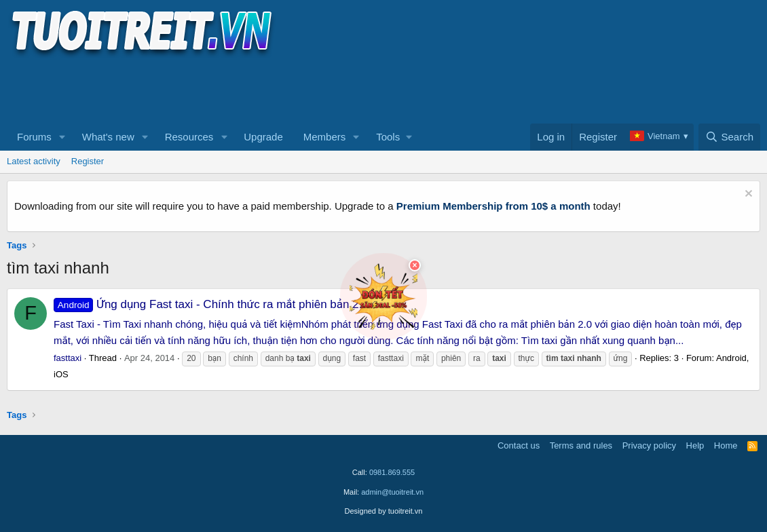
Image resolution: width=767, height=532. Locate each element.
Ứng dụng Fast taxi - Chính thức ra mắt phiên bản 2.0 (211, 304)
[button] (62, 137)
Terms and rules (581, 445)
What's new (108, 137)
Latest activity (34, 161)
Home (726, 445)
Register (88, 161)
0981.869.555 (392, 472)
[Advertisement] (254, 89)
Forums (34, 137)
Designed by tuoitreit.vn (384, 511)
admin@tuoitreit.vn (392, 492)
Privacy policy (649, 445)
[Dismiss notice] (747, 195)
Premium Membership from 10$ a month (493, 206)
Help (695, 445)
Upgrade (263, 137)
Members (325, 137)
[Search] (729, 137)
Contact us (519, 445)
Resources (189, 137)
